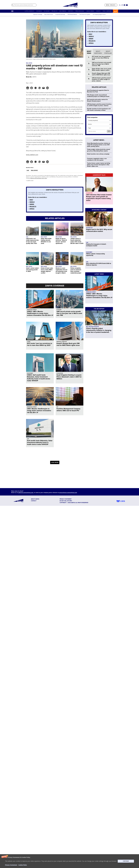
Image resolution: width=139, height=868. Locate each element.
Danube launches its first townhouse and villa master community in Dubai (99, 109)
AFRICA (32, 209)
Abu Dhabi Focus (49, 14)
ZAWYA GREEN (90, 11)
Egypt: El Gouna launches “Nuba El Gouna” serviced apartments (61, 241)
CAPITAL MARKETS (29, 11)
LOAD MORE (55, 462)
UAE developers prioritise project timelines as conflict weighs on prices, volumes (101, 79)
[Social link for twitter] (120, 5)
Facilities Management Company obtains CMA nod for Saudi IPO (68, 410)
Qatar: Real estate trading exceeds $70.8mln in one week (46, 241)
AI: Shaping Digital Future (99, 14)
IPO (57, 407)
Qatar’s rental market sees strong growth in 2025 (32, 270)
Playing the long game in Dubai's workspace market (96, 245)
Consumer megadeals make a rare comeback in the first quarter (97, 159)
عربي (116, 11)
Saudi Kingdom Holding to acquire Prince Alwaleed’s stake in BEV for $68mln (69, 377)
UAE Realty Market (72, 14)
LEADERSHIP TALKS (99, 175)
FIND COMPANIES (107, 11)
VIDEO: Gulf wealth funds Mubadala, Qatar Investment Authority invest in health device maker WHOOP (39, 378)
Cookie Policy (23, 865)
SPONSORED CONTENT (99, 210)
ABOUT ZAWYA (35, 499)
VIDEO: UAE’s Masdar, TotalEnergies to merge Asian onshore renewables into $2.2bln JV (40, 313)
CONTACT (34, 501)
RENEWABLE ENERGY (32, 310)
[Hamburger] (12, 11)
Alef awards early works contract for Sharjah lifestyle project (97, 100)
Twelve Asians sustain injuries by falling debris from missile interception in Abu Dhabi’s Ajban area (99, 165)
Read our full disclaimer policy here (39, 178)
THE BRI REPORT (99, 309)
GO (109, 131)
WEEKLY (32, 202)
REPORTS (71, 11)
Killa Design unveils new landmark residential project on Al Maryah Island (98, 96)
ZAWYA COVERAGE (55, 286)
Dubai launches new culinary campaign (98, 154)
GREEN (32, 204)
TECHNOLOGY (89, 228)
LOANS (29, 342)
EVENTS (98, 11)
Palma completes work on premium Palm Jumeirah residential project (76, 271)
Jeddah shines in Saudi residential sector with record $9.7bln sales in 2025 (77, 241)
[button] (69, 861)
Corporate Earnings (60, 14)
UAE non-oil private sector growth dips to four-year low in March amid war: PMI (69, 313)
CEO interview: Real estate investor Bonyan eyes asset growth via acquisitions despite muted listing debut (99, 198)
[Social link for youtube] (127, 5)
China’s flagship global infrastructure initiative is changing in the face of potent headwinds (99, 330)
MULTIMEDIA (63, 11)
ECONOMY (47, 11)
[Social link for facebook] (122, 5)
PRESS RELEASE (80, 11)
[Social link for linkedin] (124, 5)
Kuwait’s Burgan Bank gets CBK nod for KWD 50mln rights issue (68, 344)
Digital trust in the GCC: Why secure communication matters (99, 230)
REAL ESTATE (34, 170)
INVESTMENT (30, 373)
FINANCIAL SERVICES (62, 342)
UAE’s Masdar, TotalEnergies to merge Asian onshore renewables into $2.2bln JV (39, 411)
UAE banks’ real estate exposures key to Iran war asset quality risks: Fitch (32, 241)
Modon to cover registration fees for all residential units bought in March (62, 271)
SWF (28, 439)
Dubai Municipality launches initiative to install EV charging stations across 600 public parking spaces (99, 145)
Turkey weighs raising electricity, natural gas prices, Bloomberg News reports (99, 150)
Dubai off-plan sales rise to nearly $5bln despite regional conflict (47, 271)
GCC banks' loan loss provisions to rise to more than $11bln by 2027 (40, 344)
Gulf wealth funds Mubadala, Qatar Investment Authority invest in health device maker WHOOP (40, 442)
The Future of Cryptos (85, 14)
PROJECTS (54, 11)
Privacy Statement (11, 865)
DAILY (31, 200)
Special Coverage (38, 14)
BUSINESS (39, 11)
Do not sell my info (66, 501)
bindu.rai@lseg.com (32, 155)
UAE (28, 170)
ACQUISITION (60, 373)
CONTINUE (126, 861)
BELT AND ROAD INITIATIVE (93, 327)
